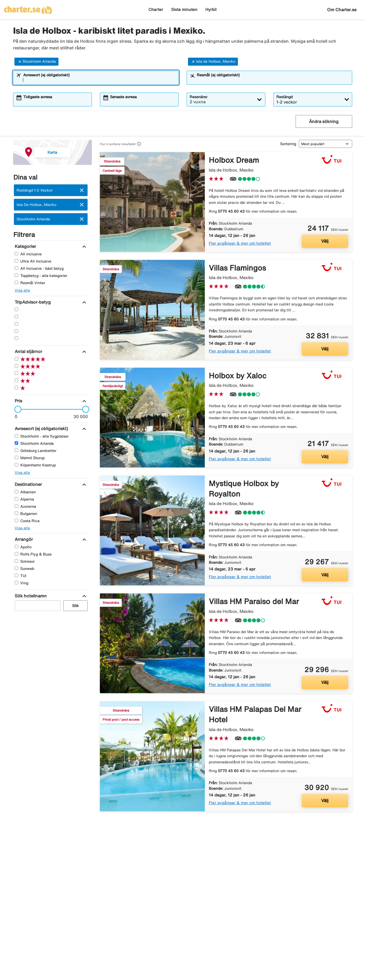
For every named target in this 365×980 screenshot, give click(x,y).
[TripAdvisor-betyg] (32, 302)
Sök (75, 606)
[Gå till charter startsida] (28, 8)
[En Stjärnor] (16, 338)
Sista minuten (184, 9)
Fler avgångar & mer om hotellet (240, 243)
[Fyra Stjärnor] (16, 317)
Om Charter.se (342, 10)
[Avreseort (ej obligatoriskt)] (41, 428)
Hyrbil (211, 9)
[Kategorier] (25, 246)
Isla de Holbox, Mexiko (213, 62)
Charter (156, 9)
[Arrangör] (23, 539)
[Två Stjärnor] (16, 331)
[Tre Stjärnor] (16, 324)
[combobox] (99, 80)
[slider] (16, 409)
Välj (325, 241)
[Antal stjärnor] (28, 351)
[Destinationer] (28, 484)
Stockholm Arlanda (36, 62)
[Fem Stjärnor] (16, 309)
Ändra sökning (324, 121)
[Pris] (18, 401)
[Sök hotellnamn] (30, 596)
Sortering (288, 144)
